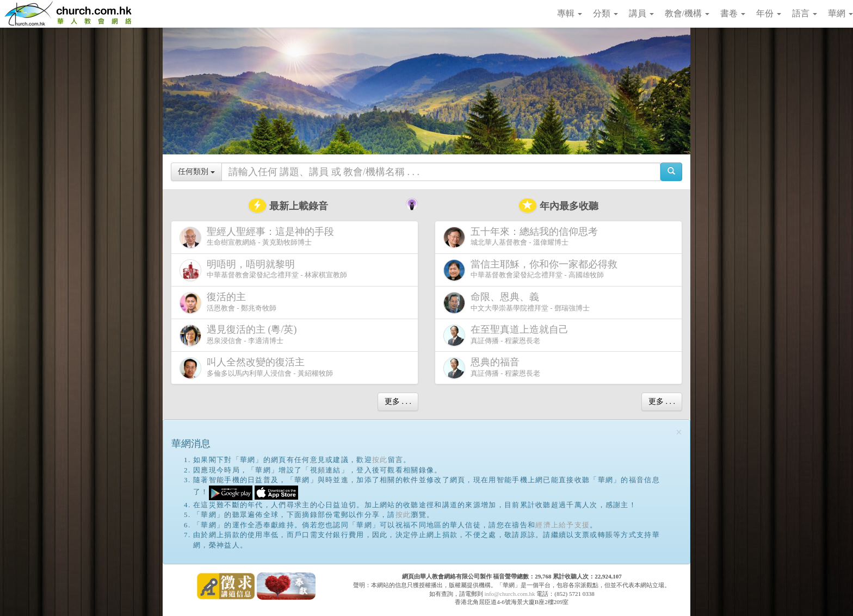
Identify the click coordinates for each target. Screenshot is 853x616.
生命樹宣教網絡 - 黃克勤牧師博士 (259, 237)
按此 (380, 460)
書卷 (733, 13)
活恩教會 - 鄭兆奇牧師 (228, 303)
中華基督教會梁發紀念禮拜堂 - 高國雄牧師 (533, 270)
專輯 (570, 13)
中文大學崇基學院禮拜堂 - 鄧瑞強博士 (517, 303)
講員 (641, 13)
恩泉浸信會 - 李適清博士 (240, 335)
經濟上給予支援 (563, 525)
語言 (805, 13)
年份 (769, 13)
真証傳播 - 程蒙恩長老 (508, 335)
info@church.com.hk (509, 594)
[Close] (679, 433)
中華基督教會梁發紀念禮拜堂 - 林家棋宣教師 (263, 270)
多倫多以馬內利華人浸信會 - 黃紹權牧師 (256, 368)
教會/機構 (687, 13)
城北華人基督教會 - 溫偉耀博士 (523, 237)
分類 (605, 13)
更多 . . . (398, 402)
